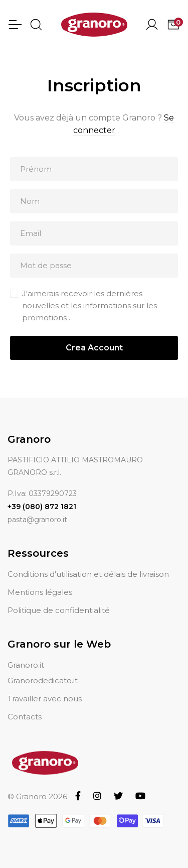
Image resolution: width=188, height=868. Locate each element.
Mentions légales (40, 592)
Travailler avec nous (45, 699)
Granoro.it (26, 665)
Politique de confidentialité (59, 610)
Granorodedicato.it (43, 680)
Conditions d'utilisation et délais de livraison (88, 574)
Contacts (25, 717)
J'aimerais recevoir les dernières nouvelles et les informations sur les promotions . (89, 305)
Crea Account (94, 348)
